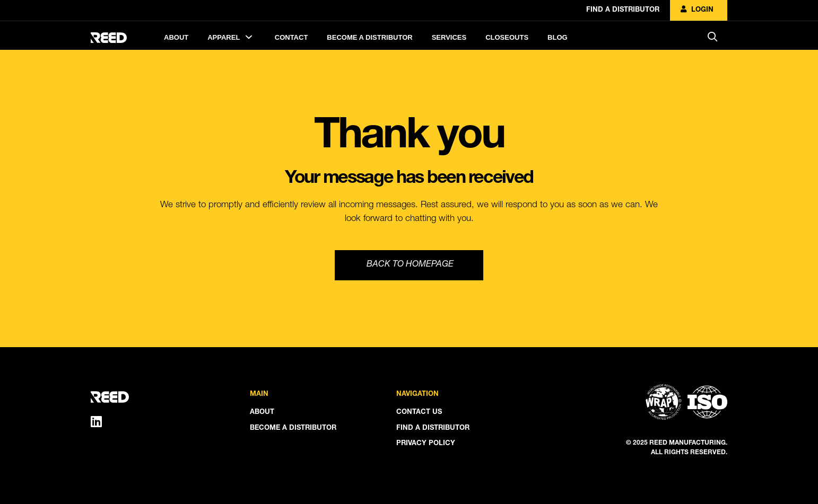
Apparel (232, 37)
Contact (291, 37)
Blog (558, 37)
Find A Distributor (623, 10)
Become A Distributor (369, 37)
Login (697, 10)
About (176, 37)
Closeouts (507, 37)
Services (449, 37)
